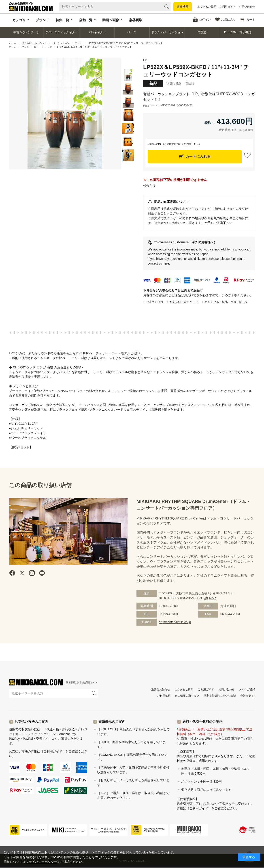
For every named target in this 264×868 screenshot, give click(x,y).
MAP (213, 598)
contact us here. (159, 263)
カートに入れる (198, 157)
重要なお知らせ (161, 689)
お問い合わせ (247, 7)
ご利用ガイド (228, 7)
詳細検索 (183, 7)
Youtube (42, 573)
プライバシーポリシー (41, 862)
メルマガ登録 (247, 689)
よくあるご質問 (207, 7)
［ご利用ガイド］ (53, 751)
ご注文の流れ (155, 302)
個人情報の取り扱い (187, 696)
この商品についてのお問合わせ (181, 144)
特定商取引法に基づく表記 (220, 696)
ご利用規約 (164, 696)
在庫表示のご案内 (112, 722)
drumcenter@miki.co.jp (175, 622)
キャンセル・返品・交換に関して (226, 302)
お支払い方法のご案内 (31, 722)
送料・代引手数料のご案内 (202, 722)
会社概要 (246, 696)
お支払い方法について (184, 302)
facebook (12, 573)
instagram (32, 573)
